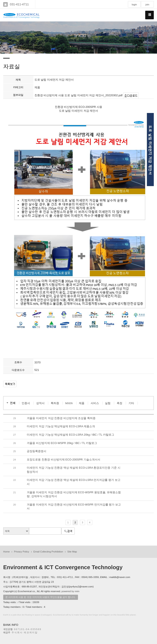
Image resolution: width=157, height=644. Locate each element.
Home (6, 552)
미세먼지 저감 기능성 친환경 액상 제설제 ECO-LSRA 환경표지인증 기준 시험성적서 (73, 470)
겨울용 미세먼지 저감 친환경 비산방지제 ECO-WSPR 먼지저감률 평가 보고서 (74, 507)
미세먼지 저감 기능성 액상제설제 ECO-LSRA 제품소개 (61, 426)
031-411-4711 (19, 4)
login (134, 5)
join (147, 5)
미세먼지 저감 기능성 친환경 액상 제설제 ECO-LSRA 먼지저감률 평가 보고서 (73, 482)
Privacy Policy (22, 552)
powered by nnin (70, 591)
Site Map (72, 552)
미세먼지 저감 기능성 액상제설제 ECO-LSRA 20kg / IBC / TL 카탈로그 (70, 435)
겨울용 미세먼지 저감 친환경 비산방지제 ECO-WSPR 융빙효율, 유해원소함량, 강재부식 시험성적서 (74, 494)
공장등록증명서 (37, 451)
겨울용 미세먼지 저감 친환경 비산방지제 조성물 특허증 (61, 418)
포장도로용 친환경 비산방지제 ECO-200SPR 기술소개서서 (63, 460)
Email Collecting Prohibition (48, 552)
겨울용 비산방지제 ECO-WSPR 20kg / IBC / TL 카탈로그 (62, 443)
